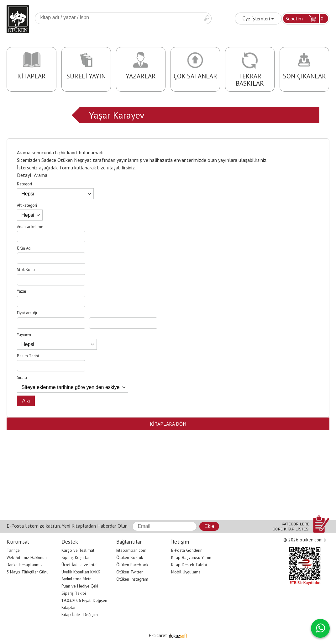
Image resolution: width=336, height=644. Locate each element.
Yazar (22, 291)
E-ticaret (158, 635)
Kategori (24, 184)
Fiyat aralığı (27, 313)
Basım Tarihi (28, 356)
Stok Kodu (26, 270)
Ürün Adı (24, 248)
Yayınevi (24, 335)
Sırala (22, 378)
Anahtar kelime (30, 227)
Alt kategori (27, 205)
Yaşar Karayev (117, 115)
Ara (207, 18)
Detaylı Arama (32, 175)
